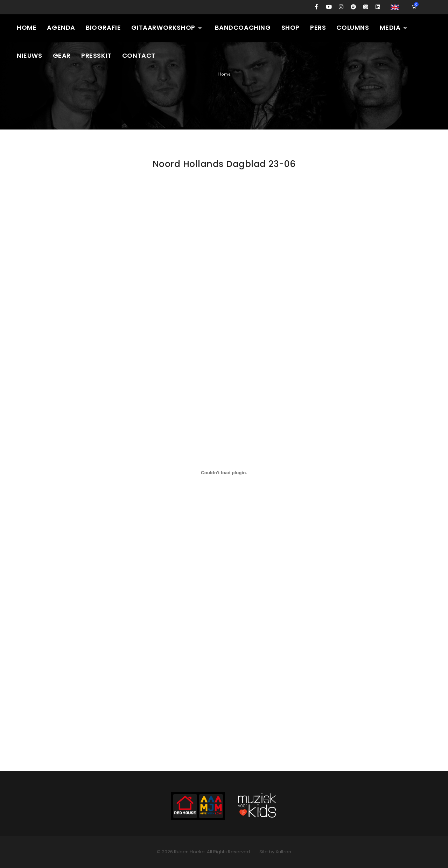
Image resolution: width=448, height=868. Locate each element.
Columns (353, 27)
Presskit (96, 55)
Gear (62, 55)
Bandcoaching (243, 27)
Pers (318, 27)
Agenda (61, 27)
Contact (139, 55)
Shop (290, 27)
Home (27, 27)
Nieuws (30, 55)
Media (394, 27)
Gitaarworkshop (167, 27)
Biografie (103, 27)
